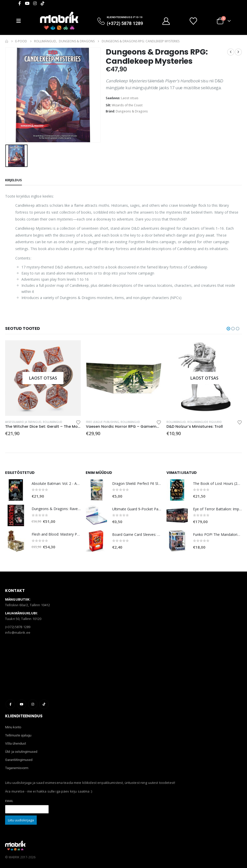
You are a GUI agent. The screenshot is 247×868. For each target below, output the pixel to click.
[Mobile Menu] (21, 21)
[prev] (231, 52)
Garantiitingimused (19, 760)
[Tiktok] (43, 3)
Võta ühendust (16, 743)
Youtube (22, 704)
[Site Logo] (59, 21)
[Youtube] (27, 3)
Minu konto (13, 727)
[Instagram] (35, 3)
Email (9, 801)
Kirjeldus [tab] (14, 180)
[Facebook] (20, 3)
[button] (228, 329)
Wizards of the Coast (127, 105)
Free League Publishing (102, 422)
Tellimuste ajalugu (18, 735)
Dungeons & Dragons (132, 111)
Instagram (33, 704)
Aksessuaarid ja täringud (23, 422)
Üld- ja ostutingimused (21, 752)
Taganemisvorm (17, 768)
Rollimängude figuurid (205, 422)
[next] (238, 52)
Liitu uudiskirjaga (21, 820)
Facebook (10, 704)
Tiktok (44, 704)
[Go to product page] (43, 378)
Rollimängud (53, 422)
